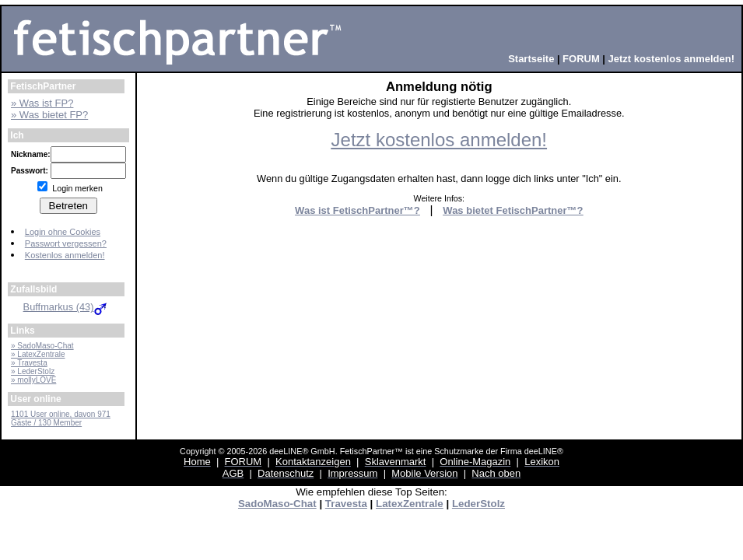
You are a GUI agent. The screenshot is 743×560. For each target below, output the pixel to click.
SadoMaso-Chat (277, 504)
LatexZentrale (410, 504)
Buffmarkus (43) (67, 307)
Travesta (346, 504)
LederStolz (478, 504)
